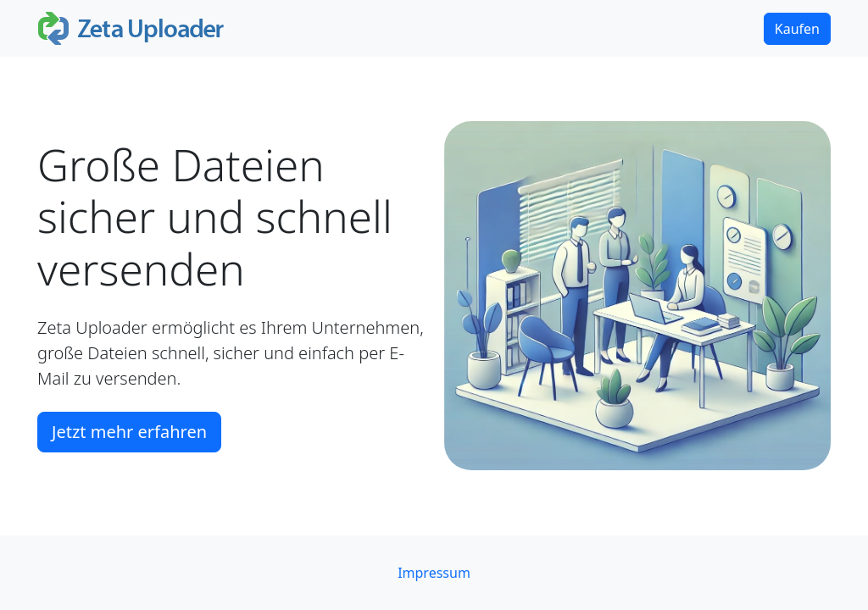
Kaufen (797, 29)
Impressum (434, 573)
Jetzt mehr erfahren (129, 432)
